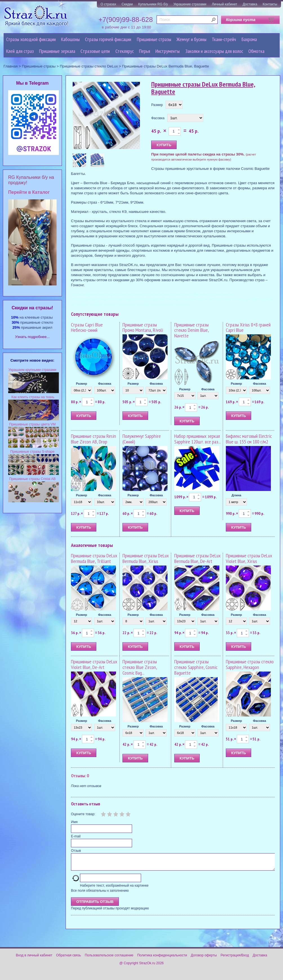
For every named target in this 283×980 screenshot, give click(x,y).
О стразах (108, 4)
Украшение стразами (190, 4)
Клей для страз (20, 51)
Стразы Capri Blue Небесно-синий (87, 327)
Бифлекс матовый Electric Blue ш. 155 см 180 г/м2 (249, 439)
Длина (236, 495)
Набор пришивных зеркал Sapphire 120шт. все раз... (198, 439)
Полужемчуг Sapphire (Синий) (142, 439)
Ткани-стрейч (224, 39)
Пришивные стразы (154, 39)
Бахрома (249, 39)
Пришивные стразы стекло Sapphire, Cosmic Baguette (196, 667)
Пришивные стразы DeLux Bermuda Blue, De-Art (197, 558)
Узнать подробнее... (33, 337)
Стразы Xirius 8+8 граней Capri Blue (248, 327)
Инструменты (168, 51)
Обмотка (256, 51)
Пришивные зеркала (57, 51)
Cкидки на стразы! (32, 308)
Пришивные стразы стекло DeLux (89, 66)
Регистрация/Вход (235, 959)
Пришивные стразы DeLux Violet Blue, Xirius (249, 558)
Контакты (270, 4)
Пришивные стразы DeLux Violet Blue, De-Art (94, 664)
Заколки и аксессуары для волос (214, 51)
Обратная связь (68, 959)
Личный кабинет (224, 4)
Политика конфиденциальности (162, 959)
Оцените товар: (83, 814)
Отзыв (76, 851)
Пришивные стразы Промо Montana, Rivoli (143, 327)
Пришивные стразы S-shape (33, 452)
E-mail (76, 836)
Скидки (127, 4)
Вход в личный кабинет (34, 959)
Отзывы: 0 (80, 776)
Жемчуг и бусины (191, 39)
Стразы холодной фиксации (31, 39)
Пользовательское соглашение (109, 959)
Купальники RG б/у (153, 4)
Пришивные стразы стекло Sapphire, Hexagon (250, 664)
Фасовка (158, 118)
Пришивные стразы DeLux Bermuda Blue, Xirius (146, 558)
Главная (11, 66)
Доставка (250, 4)
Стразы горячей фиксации (108, 39)
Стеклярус (125, 51)
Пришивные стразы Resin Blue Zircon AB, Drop (93, 439)
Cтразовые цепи (95, 51)
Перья (145, 51)
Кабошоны (70, 39)
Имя (74, 822)
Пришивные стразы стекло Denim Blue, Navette (191, 330)
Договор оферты (204, 959)
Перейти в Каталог (29, 192)
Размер (157, 105)
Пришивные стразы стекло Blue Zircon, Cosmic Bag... (140, 667)
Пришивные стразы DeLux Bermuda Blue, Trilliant (94, 558)
